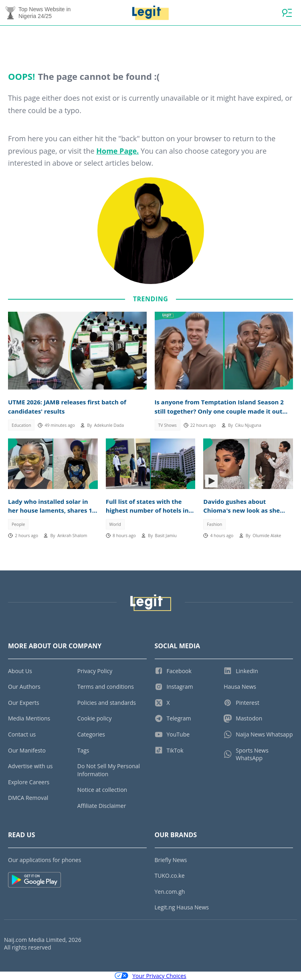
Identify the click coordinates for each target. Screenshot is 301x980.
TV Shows (167, 425)
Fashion (214, 524)
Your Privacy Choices (150, 976)
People (18, 524)
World (115, 524)
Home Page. (117, 151)
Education (21, 425)
